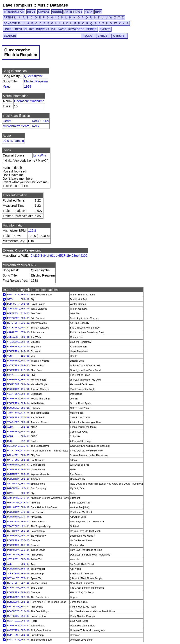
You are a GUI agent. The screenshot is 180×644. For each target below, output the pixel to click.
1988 (28, 86)
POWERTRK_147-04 (18, 399)
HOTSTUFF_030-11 (18, 323)
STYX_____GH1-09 (18, 375)
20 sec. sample (13, 141)
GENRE (57, 12)
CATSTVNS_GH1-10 (18, 460)
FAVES (62, 29)
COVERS (44, 12)
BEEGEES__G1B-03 (18, 313)
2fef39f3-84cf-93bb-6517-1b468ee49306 (59, 256)
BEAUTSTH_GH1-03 (18, 295)
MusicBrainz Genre (16, 126)
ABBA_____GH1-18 (18, 427)
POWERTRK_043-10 (18, 469)
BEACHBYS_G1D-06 (18, 611)
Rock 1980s (40, 121)
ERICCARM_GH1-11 (18, 318)
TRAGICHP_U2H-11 (18, 526)
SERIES (91, 29)
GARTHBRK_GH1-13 (18, 465)
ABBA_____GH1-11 (18, 436)
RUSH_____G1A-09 (18, 441)
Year (6, 86)
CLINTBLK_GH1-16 (18, 394)
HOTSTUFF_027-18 (18, 583)
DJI (54, 29)
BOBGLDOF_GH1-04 (18, 588)
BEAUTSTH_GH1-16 (18, 640)
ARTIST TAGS (73, 12)
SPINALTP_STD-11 (18, 578)
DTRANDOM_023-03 (18, 503)
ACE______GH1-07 (18, 564)
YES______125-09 (18, 356)
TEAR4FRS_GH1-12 (18, 422)
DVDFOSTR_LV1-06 (18, 304)
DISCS (31, 12)
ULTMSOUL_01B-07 (18, 616)
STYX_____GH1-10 (18, 299)
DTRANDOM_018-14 (18, 550)
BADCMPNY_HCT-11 (18, 488)
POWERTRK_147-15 (18, 432)
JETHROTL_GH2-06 (18, 559)
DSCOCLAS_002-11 (18, 408)
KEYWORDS (76, 29)
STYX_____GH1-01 (18, 493)
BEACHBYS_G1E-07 (18, 446)
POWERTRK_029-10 (18, 347)
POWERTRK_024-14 (18, 403)
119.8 (32, 231)
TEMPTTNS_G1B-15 (18, 413)
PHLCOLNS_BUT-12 (18, 607)
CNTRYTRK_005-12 (18, 328)
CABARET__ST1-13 (18, 332)
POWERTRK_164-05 (18, 569)
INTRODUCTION (14, 12)
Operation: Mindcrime (29, 101)
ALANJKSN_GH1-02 (18, 522)
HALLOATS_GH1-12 (18, 507)
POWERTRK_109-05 (18, 361)
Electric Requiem (36, 81)
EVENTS (105, 29)
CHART (29, 29)
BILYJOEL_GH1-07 (18, 455)
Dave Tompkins (18, 5)
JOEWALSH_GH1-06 (18, 337)
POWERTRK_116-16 (18, 389)
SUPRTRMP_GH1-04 (18, 574)
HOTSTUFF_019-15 (18, 451)
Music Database (53, 5)
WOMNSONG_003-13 (18, 597)
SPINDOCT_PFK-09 (18, 484)
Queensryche (33, 76)
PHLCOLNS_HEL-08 (18, 555)
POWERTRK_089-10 (18, 592)
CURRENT (43, 29)
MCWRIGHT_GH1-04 (18, 384)
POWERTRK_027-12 (18, 626)
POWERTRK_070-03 (18, 512)
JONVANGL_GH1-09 (18, 309)
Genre (7, 121)
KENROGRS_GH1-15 (18, 380)
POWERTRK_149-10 (18, 351)
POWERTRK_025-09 (18, 417)
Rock (36, 126)
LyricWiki (40, 155)
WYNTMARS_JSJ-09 (18, 474)
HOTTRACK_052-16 (18, 531)
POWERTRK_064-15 (18, 536)
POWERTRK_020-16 (18, 517)
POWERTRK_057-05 (18, 540)
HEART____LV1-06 (18, 621)
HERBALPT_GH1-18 (18, 602)
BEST (19, 29)
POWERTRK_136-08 (18, 545)
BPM (98, 12)
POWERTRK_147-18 (18, 370)
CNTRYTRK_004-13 (18, 365)
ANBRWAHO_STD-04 (18, 498)
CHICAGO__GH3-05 (18, 342)
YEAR (89, 12)
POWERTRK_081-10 (18, 479)
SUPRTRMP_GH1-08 (18, 635)
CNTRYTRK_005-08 (18, 630)
